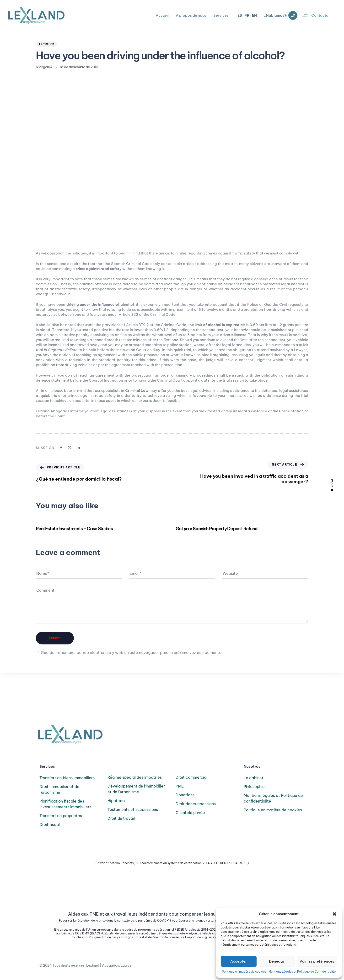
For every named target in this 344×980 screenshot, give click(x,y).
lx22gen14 (44, 67)
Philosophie (254, 787)
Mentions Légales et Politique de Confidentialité (302, 972)
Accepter (239, 961)
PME (180, 786)
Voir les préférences (317, 961)
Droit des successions (196, 804)
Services (221, 15)
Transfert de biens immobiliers (67, 778)
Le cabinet (254, 778)
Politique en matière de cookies (244, 972)
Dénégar (277, 961)
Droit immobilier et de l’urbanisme (59, 789)
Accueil (162, 15)
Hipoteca (116, 801)
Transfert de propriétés (61, 816)
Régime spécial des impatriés (135, 777)
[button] (334, 914)
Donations (185, 795)
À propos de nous (191, 15)
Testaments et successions (133, 809)
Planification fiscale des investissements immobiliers (65, 804)
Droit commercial (191, 777)
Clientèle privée (190, 813)
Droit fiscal (50, 824)
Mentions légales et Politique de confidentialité (273, 798)
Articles (46, 44)
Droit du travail (121, 818)
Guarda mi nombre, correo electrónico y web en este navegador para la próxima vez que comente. (132, 653)
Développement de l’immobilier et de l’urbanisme (136, 789)
